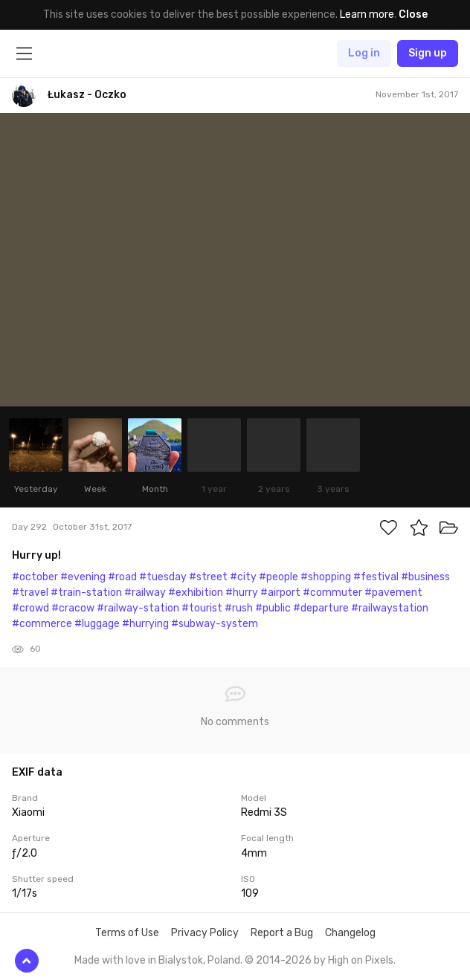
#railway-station (138, 608)
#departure (321, 608)
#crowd (30, 608)
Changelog (350, 933)
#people (279, 577)
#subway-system (215, 624)
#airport (280, 593)
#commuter (332, 593)
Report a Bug (282, 933)
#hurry (242, 593)
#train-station (86, 593)
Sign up (428, 53)
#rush (239, 608)
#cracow (73, 608)
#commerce (42, 624)
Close (413, 14)
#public (273, 608)
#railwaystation (390, 608)
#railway (145, 593)
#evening (83, 577)
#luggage (97, 624)
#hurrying (145, 624)
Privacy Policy (205, 933)
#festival (376, 577)
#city (243, 577)
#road (122, 577)
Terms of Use (127, 933)
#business (425, 577)
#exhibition (196, 593)
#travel (30, 593)
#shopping (326, 577)
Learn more (367, 14)
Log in (364, 53)
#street (208, 577)
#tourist (202, 608)
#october (35, 577)
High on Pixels (361, 960)
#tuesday (163, 577)
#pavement (393, 593)
